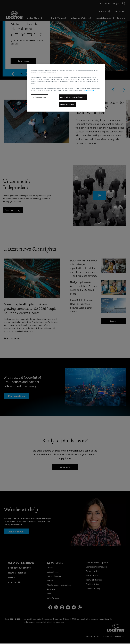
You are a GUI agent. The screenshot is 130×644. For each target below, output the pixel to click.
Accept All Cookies (67, 104)
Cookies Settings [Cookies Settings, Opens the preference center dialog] (39, 97)
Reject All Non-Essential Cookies (73, 97)
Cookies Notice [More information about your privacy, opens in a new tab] (89, 90)
